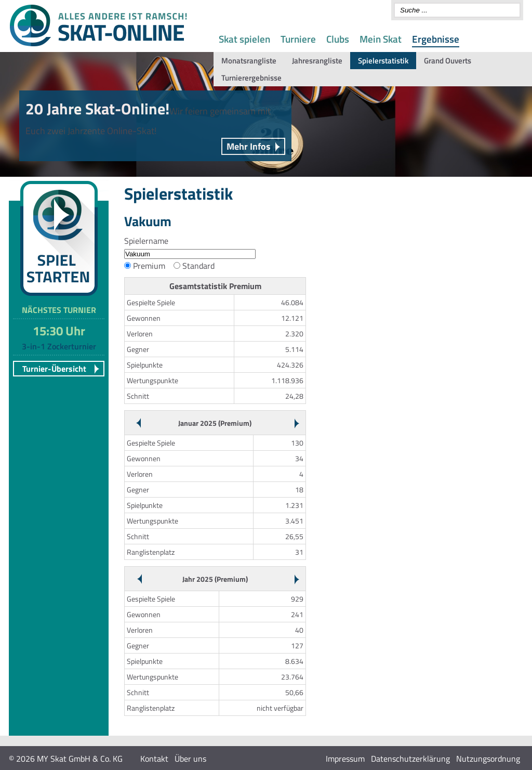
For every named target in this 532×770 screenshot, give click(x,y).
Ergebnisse (436, 39)
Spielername (146, 241)
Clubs (338, 39)
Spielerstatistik (383, 61)
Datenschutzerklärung (410, 759)
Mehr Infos (249, 146)
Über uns (190, 759)
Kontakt (154, 759)
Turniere (298, 39)
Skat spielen (244, 39)
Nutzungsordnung (488, 759)
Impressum (345, 759)
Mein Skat (381, 39)
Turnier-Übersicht (54, 369)
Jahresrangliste (317, 61)
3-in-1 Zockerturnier (59, 346)
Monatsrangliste (249, 61)
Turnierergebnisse (251, 78)
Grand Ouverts (448, 61)
